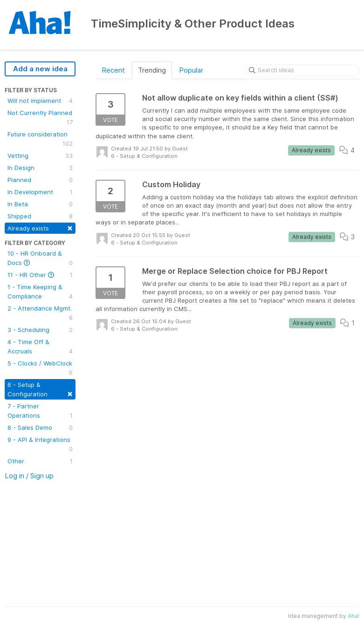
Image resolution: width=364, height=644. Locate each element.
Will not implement (40, 101)
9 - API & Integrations (40, 445)
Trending (152, 70)
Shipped (40, 216)
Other (40, 461)
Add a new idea (40, 69)
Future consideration (40, 139)
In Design (40, 168)
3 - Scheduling (40, 330)
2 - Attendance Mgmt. (40, 313)
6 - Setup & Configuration (40, 390)
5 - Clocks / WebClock (40, 368)
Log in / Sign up (29, 476)
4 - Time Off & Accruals (40, 347)
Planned (40, 180)
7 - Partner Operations (40, 411)
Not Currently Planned (40, 118)
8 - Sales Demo (40, 427)
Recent (113, 70)
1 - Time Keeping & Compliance (40, 292)
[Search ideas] (302, 70)
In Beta (40, 204)
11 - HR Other (40, 275)
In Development (40, 192)
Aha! (354, 616)
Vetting (40, 156)
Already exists (40, 227)
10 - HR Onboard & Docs (40, 258)
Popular (191, 70)
